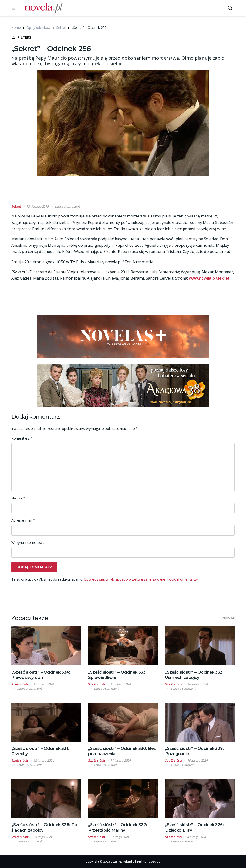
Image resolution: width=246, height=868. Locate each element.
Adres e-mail (23, 520)
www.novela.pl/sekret (209, 278)
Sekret (61, 27)
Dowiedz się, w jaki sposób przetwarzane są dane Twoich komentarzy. (141, 579)
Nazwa (18, 498)
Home (16, 27)
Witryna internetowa (28, 542)
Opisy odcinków (38, 27)
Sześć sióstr (20, 684)
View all (228, 618)
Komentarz (22, 438)
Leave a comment (67, 206)
